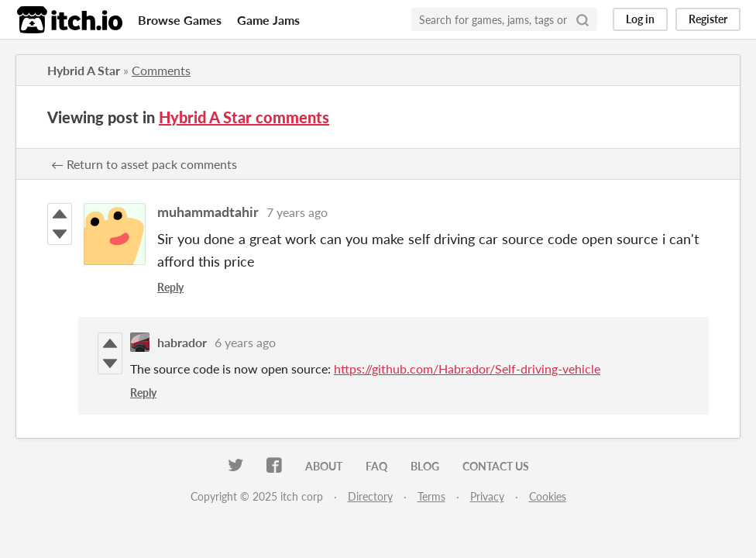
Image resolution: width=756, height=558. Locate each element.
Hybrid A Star (84, 70)
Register (708, 19)
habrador (182, 342)
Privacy (487, 496)
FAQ (376, 466)
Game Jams (268, 20)
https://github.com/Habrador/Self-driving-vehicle (467, 369)
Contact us (496, 466)
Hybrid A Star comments (244, 117)
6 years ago (245, 342)
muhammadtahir (208, 212)
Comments (161, 70)
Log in (640, 19)
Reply (170, 287)
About (324, 466)
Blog (425, 466)
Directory (370, 496)
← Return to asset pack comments (144, 164)
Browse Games (180, 20)
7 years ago (297, 212)
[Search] (582, 19)
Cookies (548, 496)
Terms (431, 496)
